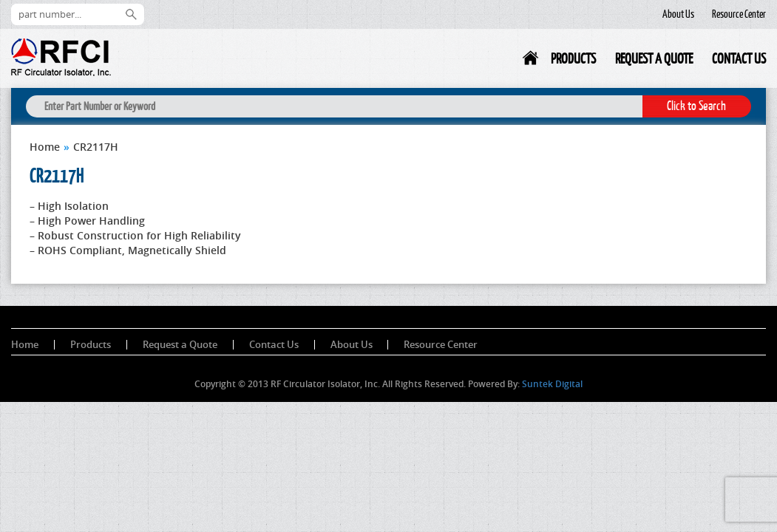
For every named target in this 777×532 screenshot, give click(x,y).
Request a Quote (654, 58)
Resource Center (739, 14)
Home (532, 61)
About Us (678, 14)
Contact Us (739, 58)
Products (573, 58)
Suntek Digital (552, 384)
